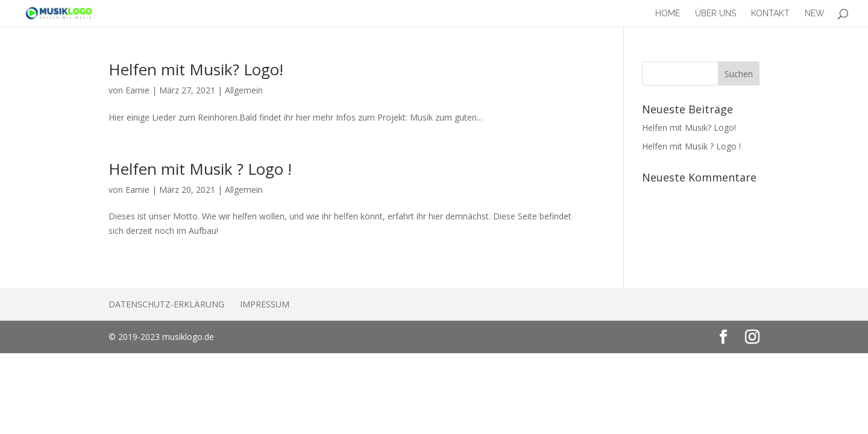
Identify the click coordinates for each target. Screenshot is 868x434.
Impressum (265, 304)
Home (668, 14)
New (815, 14)
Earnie (137, 90)
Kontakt (770, 14)
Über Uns (715, 14)
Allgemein (244, 90)
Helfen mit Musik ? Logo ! (200, 169)
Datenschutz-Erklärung (166, 304)
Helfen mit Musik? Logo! (196, 69)
